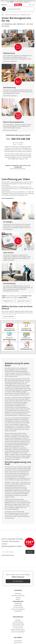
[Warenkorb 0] (33, 5)
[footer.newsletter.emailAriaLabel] (13, 552)
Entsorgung (18, 603)
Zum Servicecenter (18, 581)
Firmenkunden (18, 611)
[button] (4, 5)
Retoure (18, 599)
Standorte (18, 620)
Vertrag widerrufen (18, 601)
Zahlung (18, 597)
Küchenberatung (18, 622)
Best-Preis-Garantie (18, 626)
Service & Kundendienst (18, 609)
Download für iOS (8, 301)
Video (26, 159)
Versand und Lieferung (18, 595)
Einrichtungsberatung (18, 624)
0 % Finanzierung (18, 607)
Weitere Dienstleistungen (18, 630)
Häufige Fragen (18, 605)
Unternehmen (18, 641)
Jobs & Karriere (18, 643)
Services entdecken (9, 316)
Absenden (30, 552)
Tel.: (18, 139)
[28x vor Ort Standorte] (30, 5)
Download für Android (23, 301)
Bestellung (18, 593)
